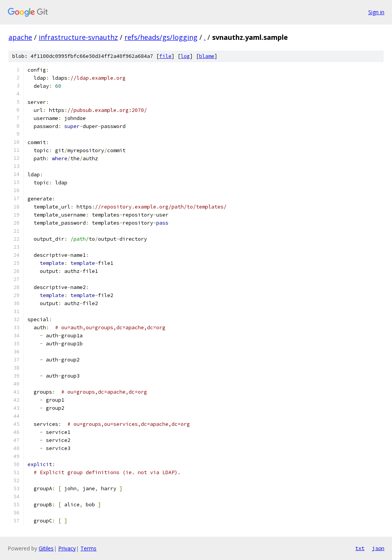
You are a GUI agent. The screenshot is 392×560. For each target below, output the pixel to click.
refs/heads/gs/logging (161, 37)
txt (360, 548)
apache (20, 37)
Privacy (67, 548)
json (378, 548)
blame (207, 56)
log (185, 56)
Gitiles (46, 548)
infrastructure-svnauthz (78, 37)
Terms (88, 548)
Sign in (376, 12)
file (165, 56)
